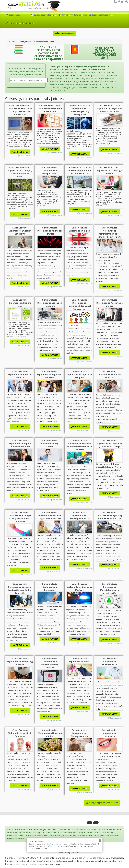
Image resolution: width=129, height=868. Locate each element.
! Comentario (28, 574)
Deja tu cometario (26, 156)
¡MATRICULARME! (20, 152)
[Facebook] (119, 2)
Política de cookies (54, 846)
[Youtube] (126, 2)
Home (13, 42)
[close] (100, 841)
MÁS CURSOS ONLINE (64, 33)
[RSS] (116, 2)
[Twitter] (122, 2)
